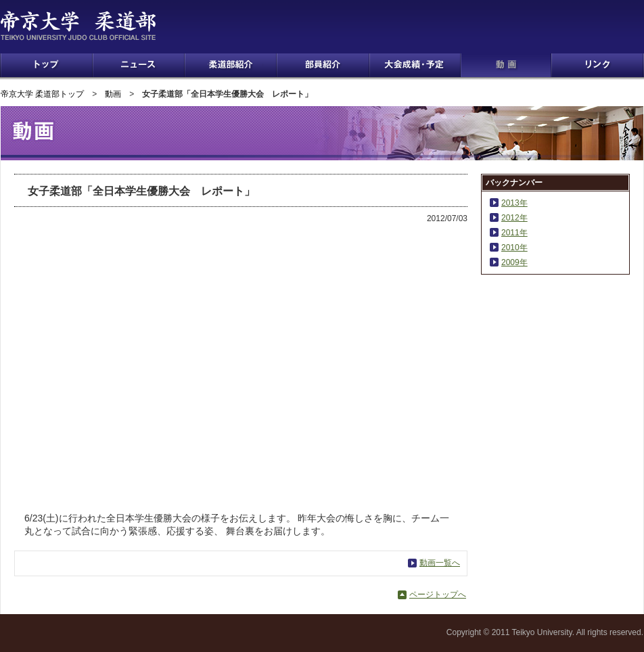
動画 (506, 65)
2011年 (514, 233)
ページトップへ (438, 595)
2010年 (514, 248)
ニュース (139, 65)
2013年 (514, 203)
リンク (597, 65)
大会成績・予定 (415, 65)
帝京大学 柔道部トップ (42, 94)
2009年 (514, 262)
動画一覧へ (440, 563)
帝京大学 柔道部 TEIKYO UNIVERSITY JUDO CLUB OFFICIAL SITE (96, 26)
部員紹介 (323, 65)
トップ (47, 65)
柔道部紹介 (231, 65)
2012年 (514, 218)
